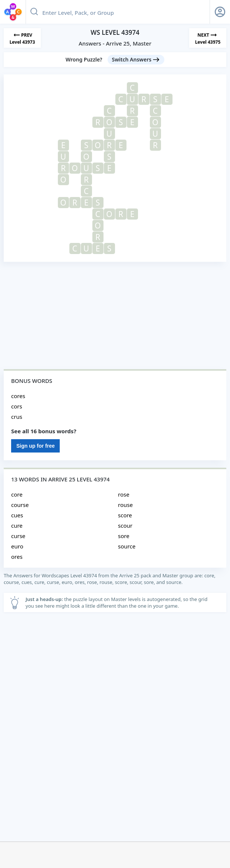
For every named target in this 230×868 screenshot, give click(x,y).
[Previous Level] (22, 38)
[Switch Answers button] (136, 60)
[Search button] (34, 12)
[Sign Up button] (220, 12)
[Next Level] (208, 38)
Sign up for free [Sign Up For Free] (35, 446)
